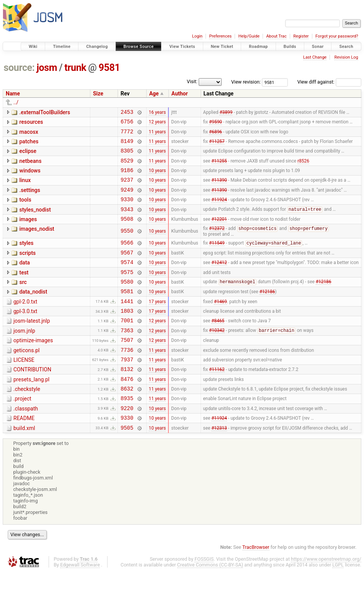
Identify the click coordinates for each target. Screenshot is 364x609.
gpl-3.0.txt (25, 333)
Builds (290, 47)
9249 (127, 200)
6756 (127, 124)
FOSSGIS (204, 596)
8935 (127, 432)
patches (29, 145)
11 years (158, 135)
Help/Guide (249, 36)
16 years (158, 113)
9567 (127, 269)
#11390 (219, 189)
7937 (127, 388)
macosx (29, 134)
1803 (127, 334)
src (23, 301)
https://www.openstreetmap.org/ (326, 596)
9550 (127, 245)
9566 (127, 258)
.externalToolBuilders (45, 112)
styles (26, 257)
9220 (127, 443)
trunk (75, 68)
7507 (127, 367)
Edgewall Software (80, 602)
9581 (109, 68)
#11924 (219, 211)
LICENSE (24, 388)
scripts (27, 268)
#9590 (215, 124)
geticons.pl (27, 377)
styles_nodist (35, 221)
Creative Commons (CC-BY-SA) (210, 602)
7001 (127, 345)
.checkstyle (27, 420)
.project (22, 431)
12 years (158, 124)
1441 (127, 323)
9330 (127, 211)
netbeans (30, 167)
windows (30, 177)
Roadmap (258, 47)
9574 (127, 280)
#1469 (220, 323)
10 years (158, 178)
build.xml (24, 464)
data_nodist (33, 312)
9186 (127, 178)
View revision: (246, 82)
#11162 (217, 399)
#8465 (218, 345)
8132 (127, 399)
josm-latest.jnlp (32, 344)
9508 (127, 232)
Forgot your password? (337, 36)
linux (25, 188)
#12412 (219, 280)
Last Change (315, 57)
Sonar (318, 47)
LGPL (338, 602)
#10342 (217, 356)
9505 (127, 465)
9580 (127, 301)
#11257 (217, 145)
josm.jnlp (24, 355)
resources (31, 123)
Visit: (192, 81)
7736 (127, 378)
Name (13, 94)
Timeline (62, 47)
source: (19, 68)
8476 (127, 410)
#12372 (217, 243)
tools (25, 210)
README (24, 453)
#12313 (219, 465)
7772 (127, 135)
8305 (127, 156)
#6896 (215, 135)
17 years (158, 323)
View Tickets (182, 47)
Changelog (97, 47)
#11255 (219, 167)
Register (301, 36)
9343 (127, 222)
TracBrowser (256, 584)
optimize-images (33, 366)
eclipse (28, 156)
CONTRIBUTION (32, 399)
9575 (127, 291)
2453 (127, 113)
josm (47, 68)
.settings (29, 199)
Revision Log (346, 57)
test (24, 290)
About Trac (277, 36)
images (28, 232)
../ (16, 102)
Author (180, 94)
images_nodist (37, 243)
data (24, 279)
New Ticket (222, 47)
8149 (127, 145)
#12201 (219, 232)
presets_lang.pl (31, 410)
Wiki (33, 47)
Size (98, 94)
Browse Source (139, 47)
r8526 (303, 167)
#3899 (226, 113)
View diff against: (329, 82)
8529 (127, 167)
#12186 (324, 302)
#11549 (217, 258)
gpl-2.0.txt (25, 323)
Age (154, 94)
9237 (127, 189)
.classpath (26, 442)
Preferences (220, 36)
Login (197, 36)
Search (346, 47)
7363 (127, 356)
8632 (127, 421)
